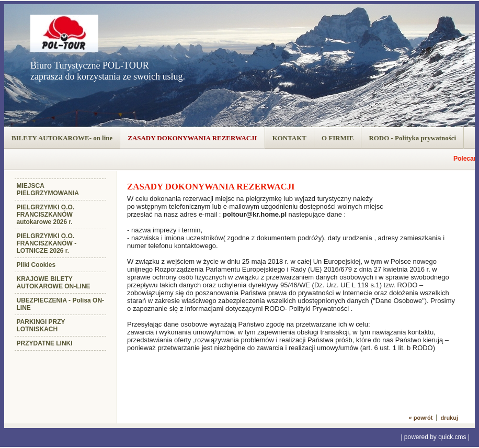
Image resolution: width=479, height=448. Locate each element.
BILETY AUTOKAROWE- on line (62, 138)
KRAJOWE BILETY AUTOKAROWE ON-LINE (54, 283)
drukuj (449, 418)
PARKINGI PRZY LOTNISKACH (41, 326)
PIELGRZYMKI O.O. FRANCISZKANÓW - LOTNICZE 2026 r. (47, 243)
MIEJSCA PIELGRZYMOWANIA (48, 189)
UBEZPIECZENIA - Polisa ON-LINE (61, 304)
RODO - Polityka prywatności (412, 138)
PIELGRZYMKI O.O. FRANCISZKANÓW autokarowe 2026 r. (46, 215)
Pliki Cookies (36, 265)
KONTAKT (289, 138)
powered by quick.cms (435, 437)
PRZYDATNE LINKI (45, 343)
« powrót (421, 418)
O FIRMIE (338, 138)
